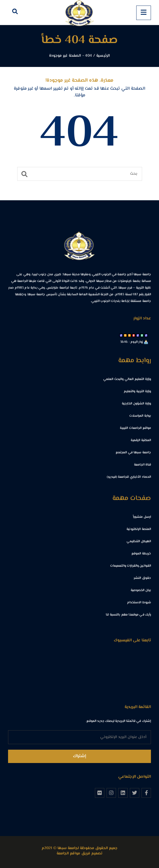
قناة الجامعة (143, 465)
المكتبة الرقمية (141, 440)
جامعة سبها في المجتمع (133, 453)
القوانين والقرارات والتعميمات (131, 566)
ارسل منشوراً (142, 517)
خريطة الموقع (141, 554)
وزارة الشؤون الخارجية (137, 404)
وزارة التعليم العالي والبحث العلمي (127, 379)
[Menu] (144, 13)
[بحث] (80, 174)
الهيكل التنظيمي (139, 541)
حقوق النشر (142, 578)
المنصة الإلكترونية (139, 529)
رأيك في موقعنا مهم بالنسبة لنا (128, 615)
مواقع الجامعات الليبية (135, 428)
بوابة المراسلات (140, 416)
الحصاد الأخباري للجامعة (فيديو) (129, 477)
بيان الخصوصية (141, 590)
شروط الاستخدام (139, 603)
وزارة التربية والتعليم (137, 392)
